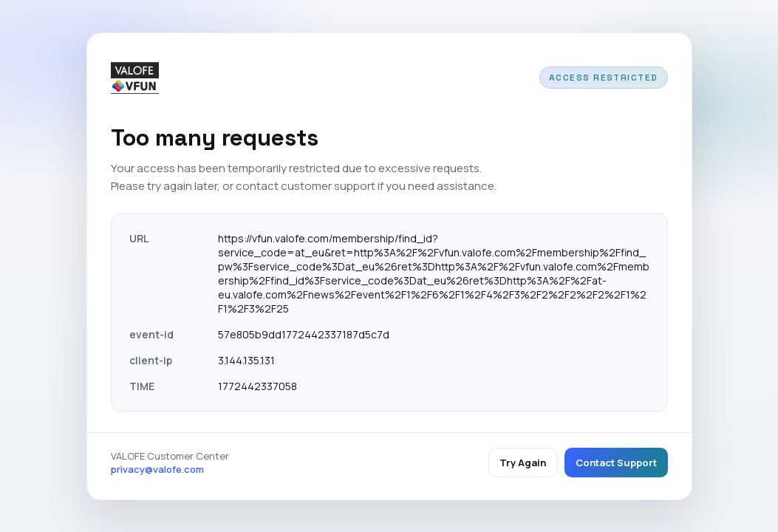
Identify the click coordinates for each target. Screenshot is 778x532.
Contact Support (616, 463)
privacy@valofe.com (157, 469)
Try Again (523, 463)
